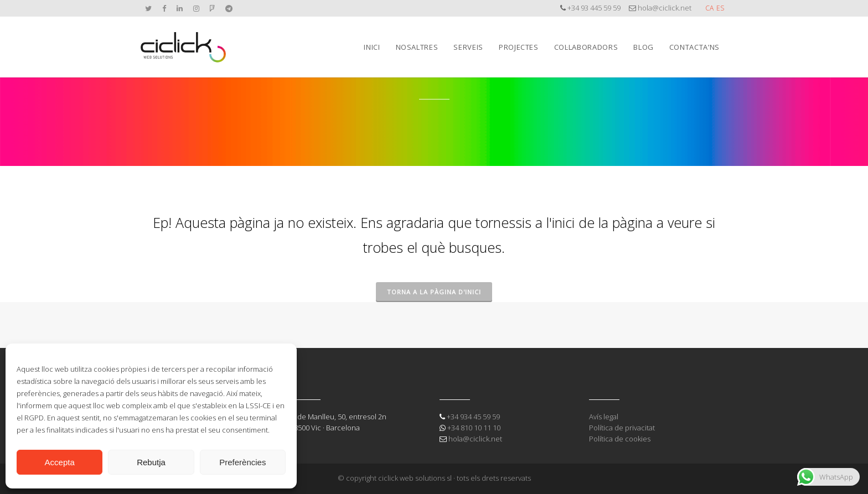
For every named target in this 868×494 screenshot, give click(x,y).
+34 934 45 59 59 (473, 417)
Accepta (60, 462)
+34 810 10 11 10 (474, 428)
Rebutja (151, 462)
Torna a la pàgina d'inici (434, 292)
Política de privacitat (622, 428)
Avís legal (604, 417)
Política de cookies (620, 439)
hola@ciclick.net (665, 8)
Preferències (242, 462)
